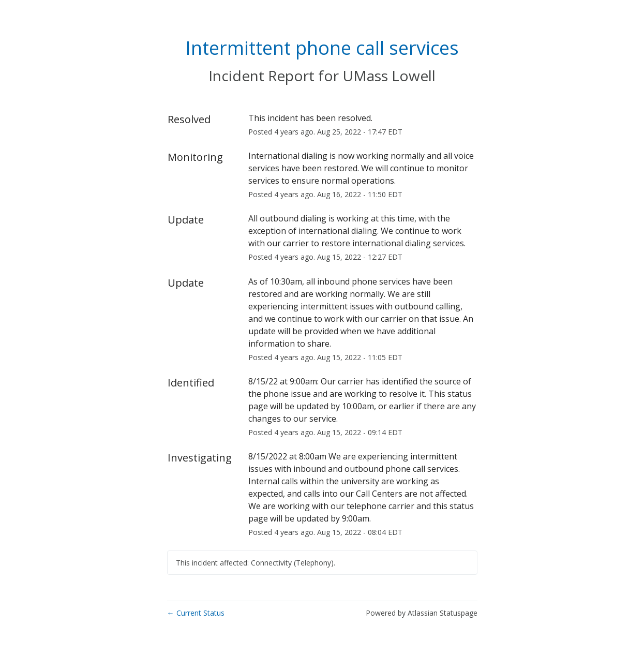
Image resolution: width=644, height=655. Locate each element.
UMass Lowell (389, 76)
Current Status (196, 613)
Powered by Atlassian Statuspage (422, 613)
